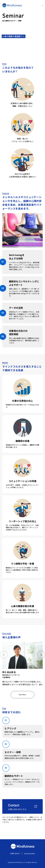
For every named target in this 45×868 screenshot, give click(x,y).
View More (22, 695)
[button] (4, 655)
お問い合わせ (15, 853)
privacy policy (30, 853)
